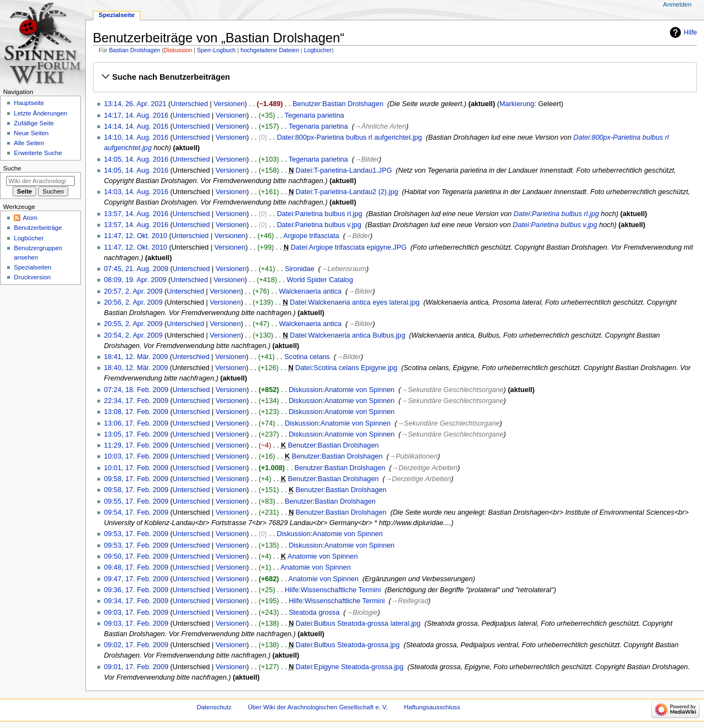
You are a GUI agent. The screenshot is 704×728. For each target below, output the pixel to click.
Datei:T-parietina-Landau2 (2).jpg (347, 192)
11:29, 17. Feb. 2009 (136, 445)
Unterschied (189, 104)
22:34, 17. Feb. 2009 (136, 401)
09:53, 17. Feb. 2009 (136, 534)
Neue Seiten (31, 133)
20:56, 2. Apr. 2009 (133, 302)
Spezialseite (117, 15)
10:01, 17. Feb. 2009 (136, 468)
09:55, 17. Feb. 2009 (136, 501)
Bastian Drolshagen (134, 50)
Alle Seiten (29, 143)
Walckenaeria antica (310, 291)
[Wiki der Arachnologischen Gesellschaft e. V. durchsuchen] (40, 181)
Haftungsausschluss (432, 707)
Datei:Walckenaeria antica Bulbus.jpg (348, 335)
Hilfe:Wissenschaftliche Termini (333, 590)
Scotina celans (307, 357)
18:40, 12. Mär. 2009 (136, 368)
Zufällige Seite (34, 123)
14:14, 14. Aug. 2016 (136, 126)
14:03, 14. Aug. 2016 (136, 192)
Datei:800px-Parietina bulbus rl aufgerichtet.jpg (349, 137)
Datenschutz (215, 707)
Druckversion (32, 277)
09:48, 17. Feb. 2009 (136, 567)
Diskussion (178, 50)
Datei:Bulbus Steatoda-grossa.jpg (348, 645)
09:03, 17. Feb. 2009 (136, 613)
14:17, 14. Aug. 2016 (136, 115)
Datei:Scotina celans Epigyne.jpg (346, 368)
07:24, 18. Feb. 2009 (136, 390)
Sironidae (300, 269)
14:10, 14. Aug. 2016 (136, 137)
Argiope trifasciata (311, 236)
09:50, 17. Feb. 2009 (136, 556)
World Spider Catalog (320, 280)
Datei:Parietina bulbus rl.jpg (319, 214)
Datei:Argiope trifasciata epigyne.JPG (348, 247)
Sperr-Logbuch (216, 50)
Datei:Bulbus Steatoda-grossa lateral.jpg (358, 624)
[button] (395, 77)
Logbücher (318, 50)
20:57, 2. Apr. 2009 (133, 291)
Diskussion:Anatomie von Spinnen (342, 390)
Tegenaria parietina (315, 115)
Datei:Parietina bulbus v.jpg (319, 225)
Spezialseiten (32, 267)
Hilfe (690, 32)
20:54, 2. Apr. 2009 (133, 335)
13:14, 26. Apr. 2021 (135, 104)
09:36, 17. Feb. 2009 (136, 590)
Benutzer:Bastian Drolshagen (338, 104)
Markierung (517, 104)
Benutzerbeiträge (38, 228)
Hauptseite (29, 103)
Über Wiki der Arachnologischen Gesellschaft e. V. (318, 707)
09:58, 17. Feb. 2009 (136, 479)
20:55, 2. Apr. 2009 (133, 324)
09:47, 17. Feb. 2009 (136, 579)
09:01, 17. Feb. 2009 (136, 667)
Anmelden (678, 4)
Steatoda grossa (314, 613)
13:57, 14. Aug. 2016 (136, 214)
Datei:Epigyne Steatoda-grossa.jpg (350, 667)
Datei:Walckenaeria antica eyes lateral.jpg (355, 302)
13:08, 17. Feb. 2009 (136, 412)
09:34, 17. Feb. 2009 (136, 601)
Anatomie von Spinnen (323, 556)
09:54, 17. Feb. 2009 (136, 512)
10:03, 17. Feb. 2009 (136, 456)
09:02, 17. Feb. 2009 (136, 645)
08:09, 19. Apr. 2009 (135, 280)
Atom (30, 218)
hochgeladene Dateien (270, 50)
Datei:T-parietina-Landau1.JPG (344, 170)
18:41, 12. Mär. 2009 (136, 357)
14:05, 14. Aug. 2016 (136, 159)
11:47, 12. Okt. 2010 (136, 236)
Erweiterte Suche (38, 153)
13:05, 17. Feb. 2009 (136, 434)
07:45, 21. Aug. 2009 (136, 269)
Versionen (229, 104)
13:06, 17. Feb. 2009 (136, 423)
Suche (12, 168)
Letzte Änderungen (40, 113)
